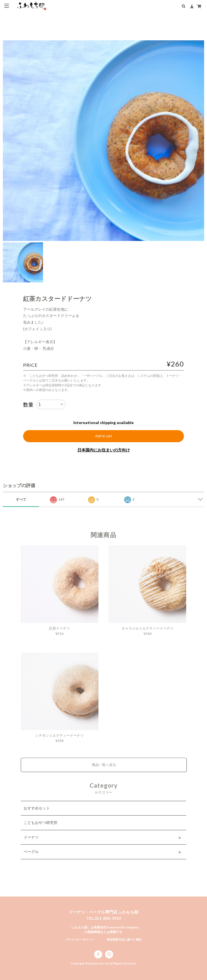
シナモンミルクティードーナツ (59, 740)
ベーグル (31, 856)
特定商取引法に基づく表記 (124, 939)
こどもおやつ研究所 (41, 827)
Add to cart (103, 436)
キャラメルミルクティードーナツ (148, 633)
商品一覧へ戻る (104, 769)
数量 (28, 404)
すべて (21, 499)
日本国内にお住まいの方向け (104, 450)
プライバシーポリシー (80, 939)
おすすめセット (37, 812)
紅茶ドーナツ (59, 633)
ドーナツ (31, 842)
